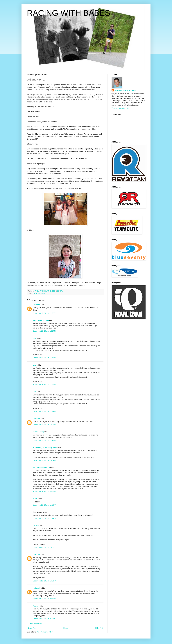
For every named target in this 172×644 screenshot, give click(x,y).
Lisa (35, 338)
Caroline (36, 525)
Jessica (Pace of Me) (41, 320)
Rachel (36, 606)
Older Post (99, 628)
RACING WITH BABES (69, 13)
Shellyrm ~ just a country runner (45, 448)
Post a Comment (36, 623)
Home (66, 628)
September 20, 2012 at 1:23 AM (44, 547)
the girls (44, 293)
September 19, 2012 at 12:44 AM (45, 518)
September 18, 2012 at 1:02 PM (44, 331)
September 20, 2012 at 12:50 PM (45, 581)
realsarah (36, 588)
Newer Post (32, 628)
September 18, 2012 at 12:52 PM (45, 313)
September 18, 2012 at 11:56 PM (45, 505)
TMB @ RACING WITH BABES (126, 90)
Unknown (37, 305)
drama (35, 293)
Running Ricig (38, 432)
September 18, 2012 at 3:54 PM (44, 492)
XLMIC (35, 499)
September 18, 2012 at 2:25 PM (44, 460)
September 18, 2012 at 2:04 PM (44, 440)
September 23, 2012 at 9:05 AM (44, 619)
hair (39, 293)
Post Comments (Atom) (45, 632)
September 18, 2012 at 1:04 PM (44, 358)
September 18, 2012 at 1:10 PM (44, 425)
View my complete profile (120, 108)
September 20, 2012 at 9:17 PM (44, 599)
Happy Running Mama (41, 467)
